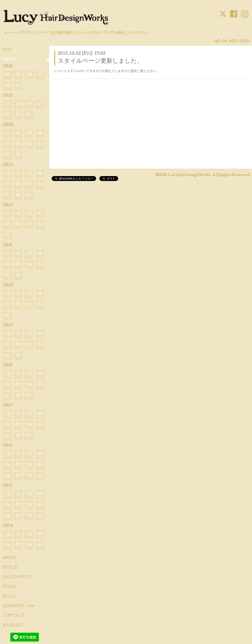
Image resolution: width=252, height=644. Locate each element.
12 (7, 104)
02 (7, 86)
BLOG (9, 597)
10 (18, 104)
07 (40, 104)
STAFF (10, 587)
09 (29, 104)
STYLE (10, 568)
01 (18, 86)
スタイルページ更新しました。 (100, 61)
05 (18, 75)
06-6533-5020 (236, 42)
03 (40, 75)
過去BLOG (13, 626)
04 (29, 75)
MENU (9, 558)
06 (7, 75)
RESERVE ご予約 (19, 606)
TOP (7, 50)
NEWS (9, 60)
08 (40, 134)
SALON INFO (17, 577)
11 (7, 134)
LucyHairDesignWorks (189, 175)
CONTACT (14, 616)
